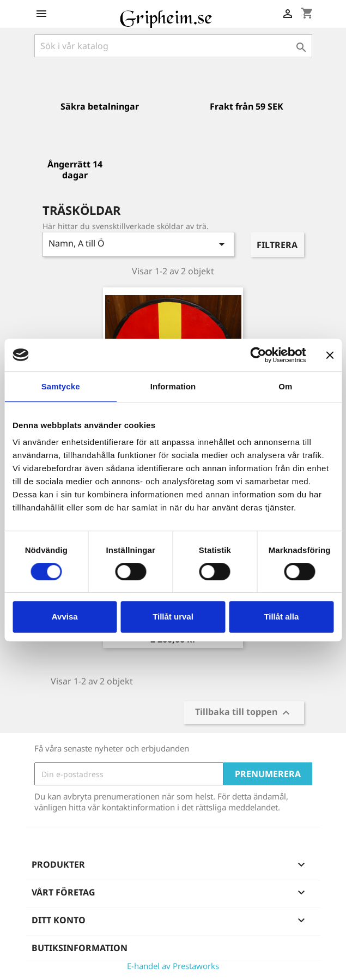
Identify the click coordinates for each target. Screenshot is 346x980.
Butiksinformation (80, 948)
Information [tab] (173, 386)
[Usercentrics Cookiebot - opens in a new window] (258, 355)
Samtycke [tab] (61, 386)
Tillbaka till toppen (244, 713)
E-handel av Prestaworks (173, 966)
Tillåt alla (281, 617)
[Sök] (173, 46)
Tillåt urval (173, 617)
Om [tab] (285, 386)
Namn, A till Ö (139, 244)
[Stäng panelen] (330, 355)
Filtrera (277, 245)
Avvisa (65, 617)
